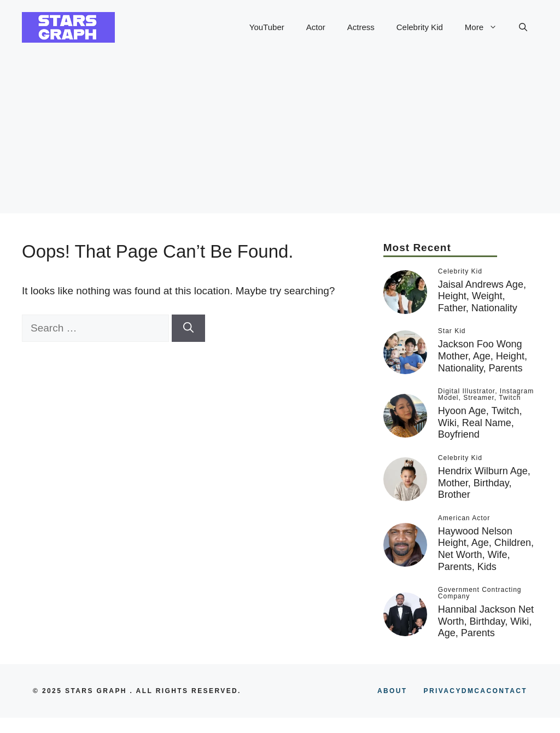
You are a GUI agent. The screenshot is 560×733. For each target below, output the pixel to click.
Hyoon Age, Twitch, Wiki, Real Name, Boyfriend (480, 423)
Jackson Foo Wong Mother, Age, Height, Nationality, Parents (483, 356)
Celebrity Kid (420, 27)
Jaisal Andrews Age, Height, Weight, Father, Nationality (482, 296)
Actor (316, 27)
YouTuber (267, 27)
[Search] (188, 328)
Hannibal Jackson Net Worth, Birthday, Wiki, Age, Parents (486, 621)
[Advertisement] (280, 137)
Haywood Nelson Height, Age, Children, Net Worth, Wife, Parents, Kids (486, 549)
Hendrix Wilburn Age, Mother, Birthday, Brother (484, 483)
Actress (361, 27)
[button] (523, 27)
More (486, 27)
